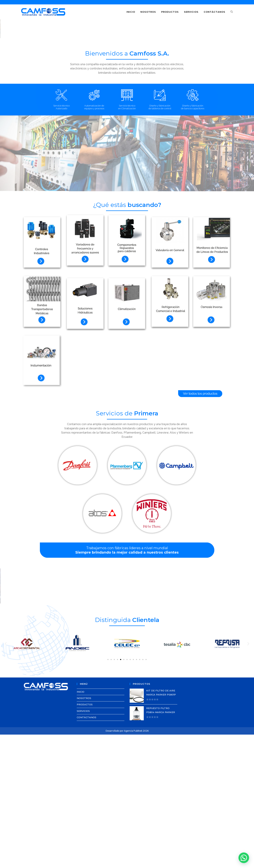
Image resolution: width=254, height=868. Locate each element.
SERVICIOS (83, 844)
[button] (5, 73)
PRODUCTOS (85, 838)
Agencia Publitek (133, 864)
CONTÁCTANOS (87, 851)
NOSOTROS (84, 832)
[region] (127, 73)
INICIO (81, 825)
